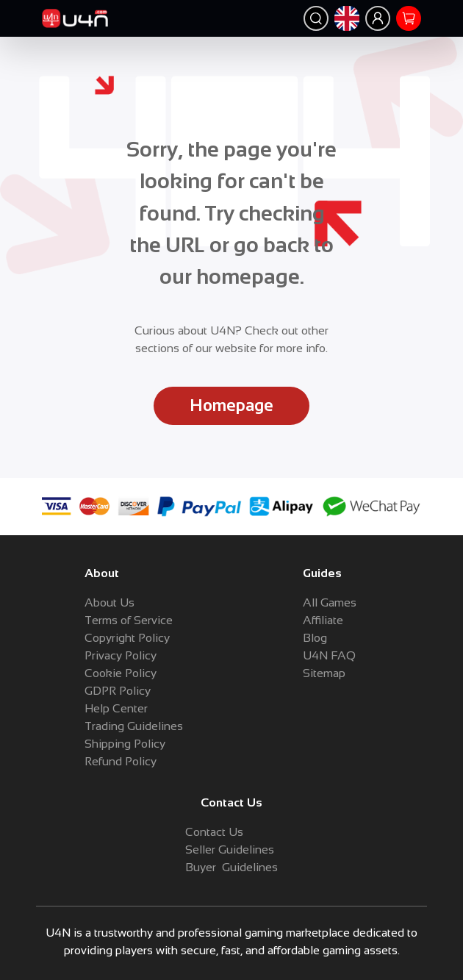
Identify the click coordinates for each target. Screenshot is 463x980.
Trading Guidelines (134, 726)
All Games (330, 602)
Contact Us (214, 832)
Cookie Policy (121, 673)
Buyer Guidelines (232, 867)
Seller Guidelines (230, 850)
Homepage (232, 405)
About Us (110, 602)
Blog (315, 638)
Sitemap (324, 673)
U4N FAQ (329, 655)
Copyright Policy (127, 638)
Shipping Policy (125, 744)
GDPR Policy (118, 691)
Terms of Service (129, 620)
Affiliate (323, 620)
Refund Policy (121, 761)
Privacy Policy (121, 655)
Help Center (116, 708)
